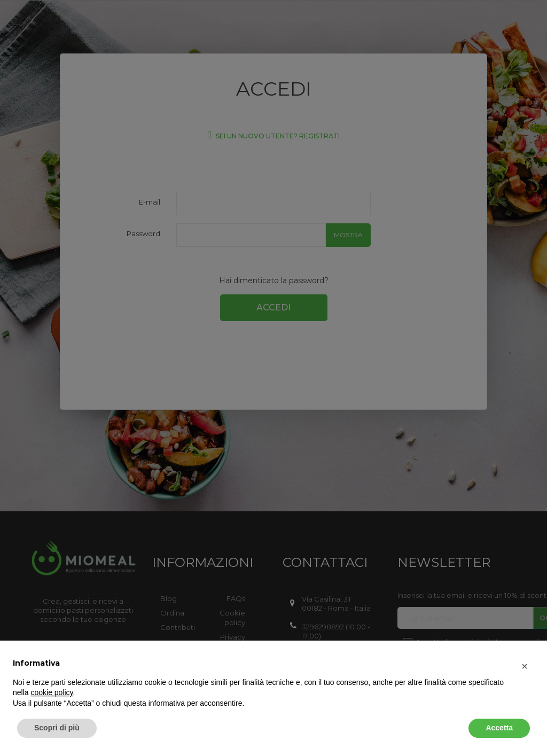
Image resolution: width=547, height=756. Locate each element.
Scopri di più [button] (57, 727)
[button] (525, 665)
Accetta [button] (499, 727)
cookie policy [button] (52, 691)
